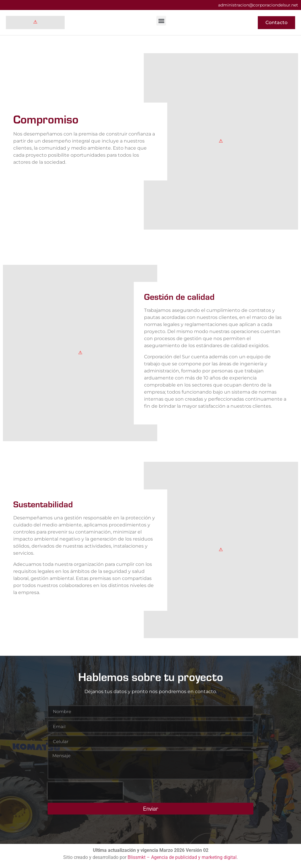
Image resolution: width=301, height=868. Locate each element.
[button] (161, 21)
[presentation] (85, 791)
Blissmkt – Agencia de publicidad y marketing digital (182, 857)
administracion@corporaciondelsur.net (258, 5)
